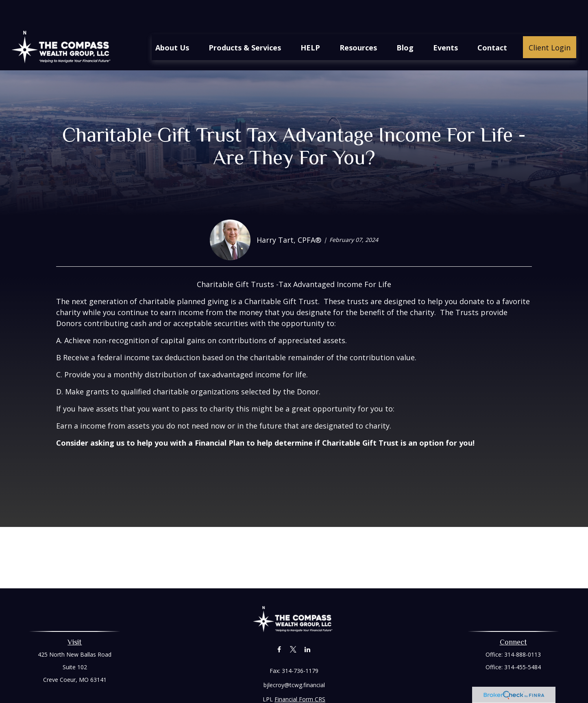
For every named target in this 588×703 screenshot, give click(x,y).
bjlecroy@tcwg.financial (294, 661)
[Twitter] (293, 625)
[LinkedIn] (308, 625)
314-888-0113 (523, 630)
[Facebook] (279, 625)
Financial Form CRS (300, 675)
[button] (172, 23)
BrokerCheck (378, 689)
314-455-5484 (523, 643)
